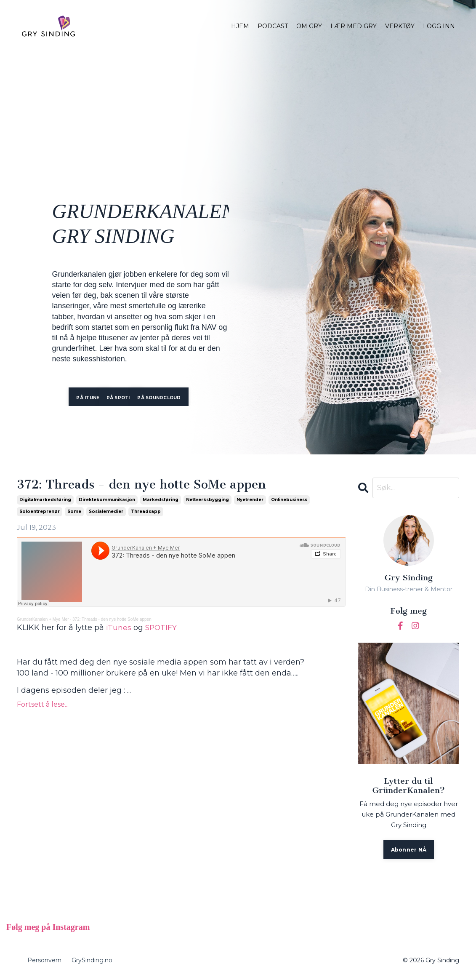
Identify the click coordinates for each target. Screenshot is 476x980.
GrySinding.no (92, 961)
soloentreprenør (40, 512)
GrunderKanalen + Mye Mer (43, 620)
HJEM (240, 26)
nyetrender (250, 500)
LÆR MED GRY (354, 26)
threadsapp (146, 512)
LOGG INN (439, 26)
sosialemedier (106, 512)
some (74, 512)
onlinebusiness (289, 500)
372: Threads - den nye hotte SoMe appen (146, 485)
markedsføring (161, 500)
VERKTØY (400, 26)
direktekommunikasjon (107, 500)
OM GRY (309, 26)
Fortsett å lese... (43, 705)
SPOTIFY (162, 628)
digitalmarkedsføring (45, 500)
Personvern (44, 961)
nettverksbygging (207, 500)
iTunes (119, 628)
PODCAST (273, 26)
